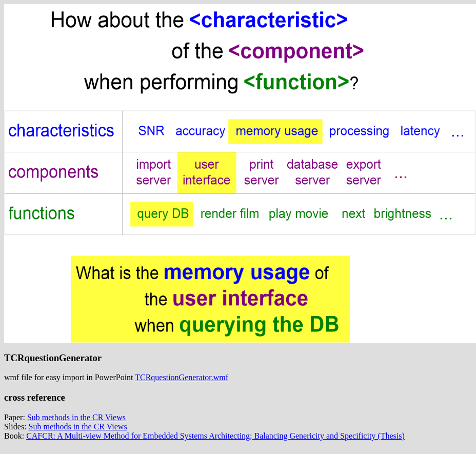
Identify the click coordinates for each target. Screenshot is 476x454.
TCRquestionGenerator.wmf (182, 377)
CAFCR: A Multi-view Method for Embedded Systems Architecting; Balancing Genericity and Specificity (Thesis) (215, 436)
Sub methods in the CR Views (76, 417)
